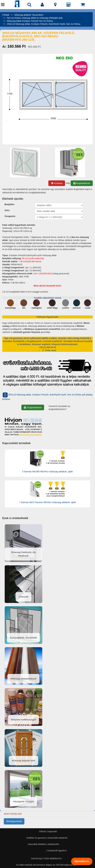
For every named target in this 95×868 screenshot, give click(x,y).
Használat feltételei (37, 844)
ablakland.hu (56, 858)
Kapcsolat (52, 831)
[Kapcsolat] (55, 5)
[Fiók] (42, 5)
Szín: (7, 210)
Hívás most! (49, 350)
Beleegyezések (14, 821)
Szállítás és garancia (36, 838)
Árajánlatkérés (82, 183)
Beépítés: (10, 204)
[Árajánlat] (69, 5)
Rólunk (43, 831)
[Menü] (3, 5)
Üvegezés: (10, 216)
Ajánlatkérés (82, 861)
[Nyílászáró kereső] (29, 5)
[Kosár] (83, 5)
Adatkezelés (53, 844)
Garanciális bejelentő (57, 838)
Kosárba (57, 183)
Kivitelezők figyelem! (57, 851)
